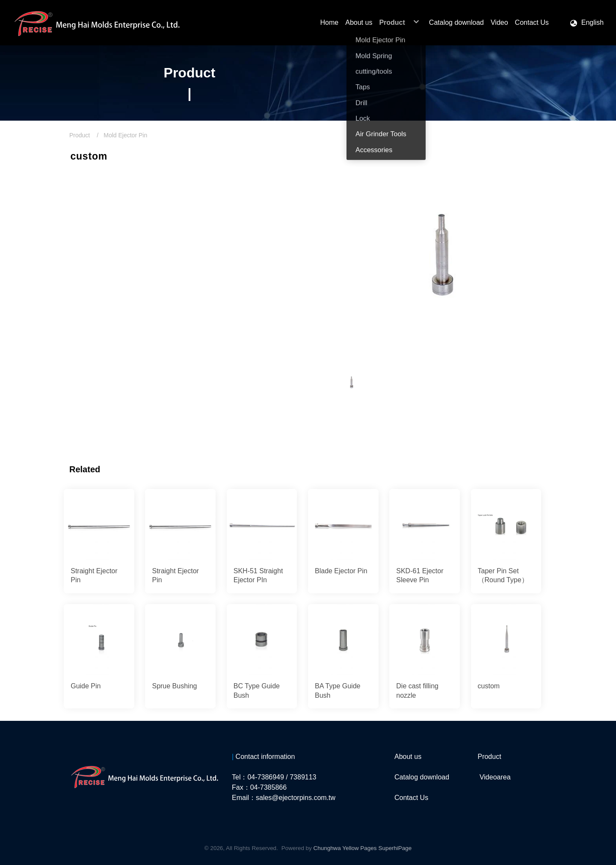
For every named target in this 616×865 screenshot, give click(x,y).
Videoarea (495, 777)
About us (408, 757)
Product (80, 135)
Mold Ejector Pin (125, 135)
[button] (586, 23)
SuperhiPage (395, 848)
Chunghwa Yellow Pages (345, 848)
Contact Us (411, 798)
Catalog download (422, 777)
